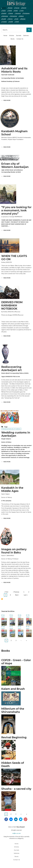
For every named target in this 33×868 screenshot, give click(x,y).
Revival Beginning (14, 737)
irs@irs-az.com (16, 833)
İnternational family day (8, 429)
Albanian (23, 19)
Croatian (4, 22)
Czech (22, 11)
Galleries (26, 35)
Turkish (10, 11)
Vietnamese (14, 16)
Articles (12, 35)
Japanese (18, 13)
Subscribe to (2, 599)
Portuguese (26, 13)
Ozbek (17, 22)
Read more (7, 101)
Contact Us (20, 39)
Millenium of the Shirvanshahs (13, 710)
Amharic (22, 16)
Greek (17, 19)
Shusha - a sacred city (16, 789)
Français (17, 8)
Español (4, 13)
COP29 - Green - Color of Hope (16, 662)
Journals (19, 35)
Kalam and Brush (13, 689)
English (4, 8)
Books (13, 39)
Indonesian (5, 16)
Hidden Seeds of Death (13, 765)
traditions (18, 429)
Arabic (16, 11)
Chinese (11, 13)
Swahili (11, 22)
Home (5, 35)
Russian (10, 8)
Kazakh (4, 19)
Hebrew (10, 19)
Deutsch (24, 8)
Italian (4, 11)
